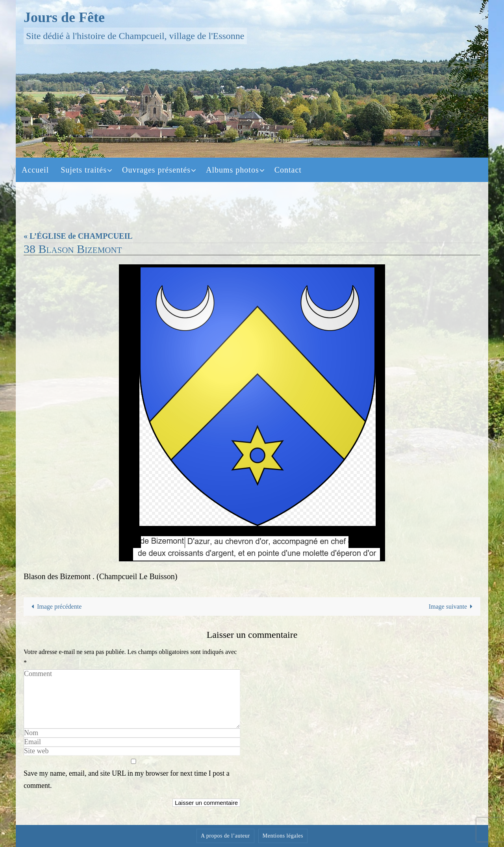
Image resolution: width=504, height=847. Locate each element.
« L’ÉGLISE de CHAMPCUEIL (78, 236)
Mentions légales (283, 836)
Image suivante (452, 606)
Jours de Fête (64, 17)
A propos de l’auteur (225, 836)
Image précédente (55, 606)
